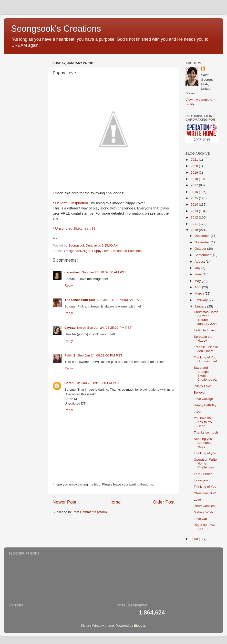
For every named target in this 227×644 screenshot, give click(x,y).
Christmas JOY (205, 493)
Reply (69, 285)
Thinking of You (205, 487)
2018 (195, 179)
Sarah (69, 383)
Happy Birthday (205, 405)
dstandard (72, 272)
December (203, 236)
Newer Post (64, 502)
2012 (195, 217)
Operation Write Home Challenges (205, 463)
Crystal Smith (75, 328)
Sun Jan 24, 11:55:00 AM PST (119, 300)
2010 (195, 230)
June (199, 274)
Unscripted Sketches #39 (75, 228)
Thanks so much (206, 432)
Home (114, 502)
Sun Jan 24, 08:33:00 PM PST (100, 355)
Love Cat (200, 519)
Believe (199, 392)
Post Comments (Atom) (90, 512)
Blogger (140, 626)
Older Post (164, 502)
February (202, 300)
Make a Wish (203, 512)
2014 (195, 204)
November (203, 242)
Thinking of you (205, 453)
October (201, 249)
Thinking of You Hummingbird (205, 359)
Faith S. (70, 355)
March (200, 293)
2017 (195, 185)
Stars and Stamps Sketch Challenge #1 (205, 374)
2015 (195, 198)
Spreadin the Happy (203, 339)
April (198, 287)
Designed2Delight (77, 251)
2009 (195, 539)
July (198, 268)
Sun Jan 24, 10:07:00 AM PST (104, 272)
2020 (195, 166)
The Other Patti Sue (80, 300)
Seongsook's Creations (56, 29)
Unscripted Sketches (126, 251)
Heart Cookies (204, 506)
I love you (201, 480)
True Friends (203, 474)
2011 (195, 224)
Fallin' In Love (204, 330)
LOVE (198, 412)
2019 (195, 173)
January (201, 306)
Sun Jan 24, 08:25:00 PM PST (109, 328)
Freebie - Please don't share (206, 349)
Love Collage (203, 399)
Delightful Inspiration (72, 203)
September (203, 255)
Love (197, 500)
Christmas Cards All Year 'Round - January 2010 (206, 318)
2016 (195, 192)
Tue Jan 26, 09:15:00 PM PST (97, 383)
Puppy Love (101, 251)
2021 (195, 160)
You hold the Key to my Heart (203, 422)
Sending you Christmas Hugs (203, 443)
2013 (195, 211)
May (198, 281)
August (200, 262)
